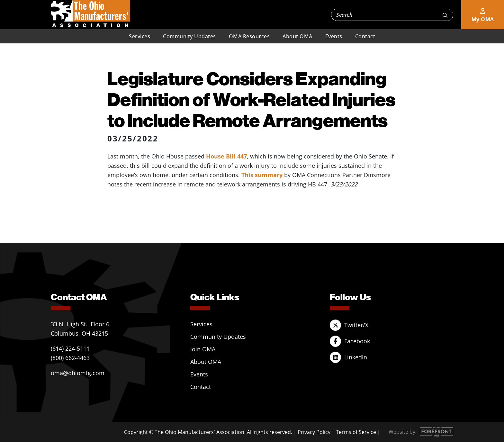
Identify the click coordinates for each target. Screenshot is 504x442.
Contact (365, 36)
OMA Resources (249, 36)
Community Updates (189, 36)
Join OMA (203, 349)
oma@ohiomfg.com (78, 373)
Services (139, 36)
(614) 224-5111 (70, 348)
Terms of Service (356, 432)
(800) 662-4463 (70, 358)
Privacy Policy (314, 432)
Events (334, 36)
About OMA (297, 36)
